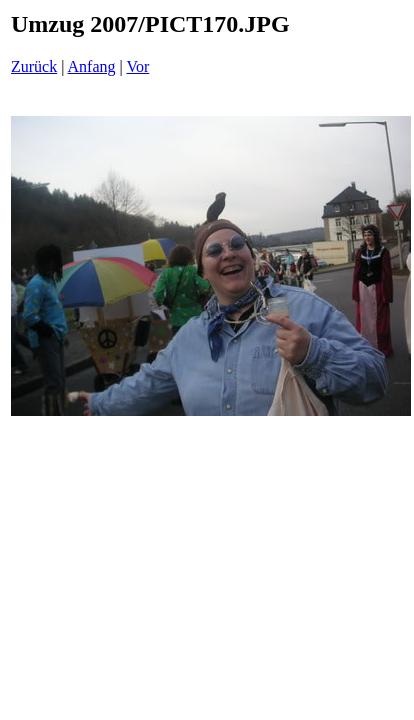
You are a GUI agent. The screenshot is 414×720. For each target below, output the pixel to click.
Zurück (34, 66)
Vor (137, 66)
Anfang (92, 66)
